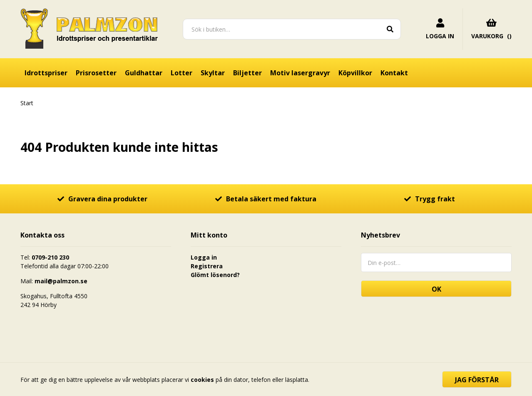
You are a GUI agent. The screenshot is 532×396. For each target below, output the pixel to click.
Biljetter (247, 73)
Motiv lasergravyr (300, 73)
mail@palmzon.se (61, 281)
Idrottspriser (46, 73)
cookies (202, 380)
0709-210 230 (50, 257)
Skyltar (213, 73)
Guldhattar (144, 73)
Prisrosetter (96, 73)
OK (436, 289)
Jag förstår (477, 380)
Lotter (181, 73)
